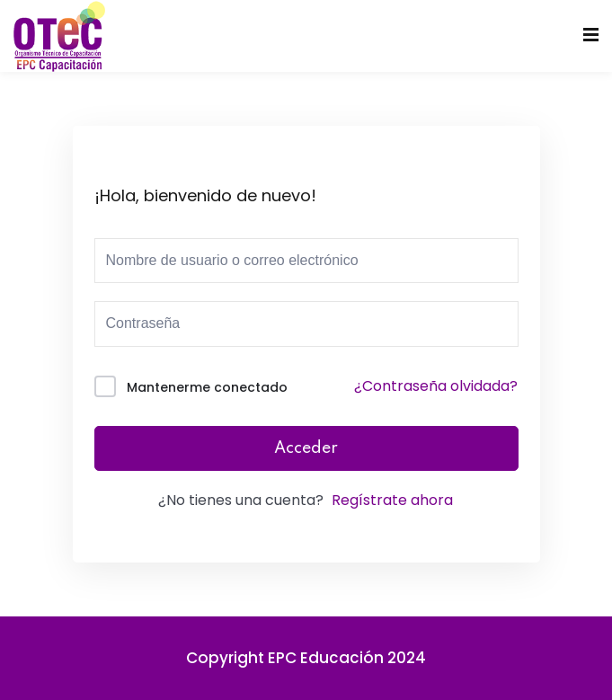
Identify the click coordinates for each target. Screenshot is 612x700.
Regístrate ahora (392, 500)
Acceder (306, 448)
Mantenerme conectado (207, 387)
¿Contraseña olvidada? (436, 386)
